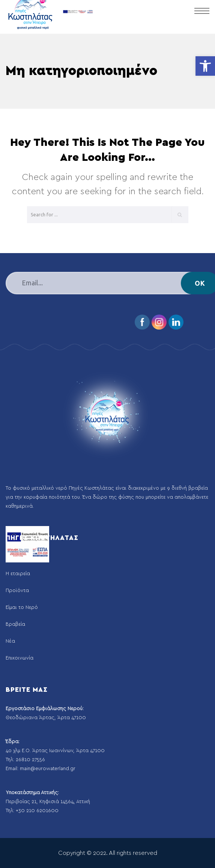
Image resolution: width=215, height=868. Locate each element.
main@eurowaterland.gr (48, 769)
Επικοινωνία (20, 658)
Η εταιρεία (18, 574)
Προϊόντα (17, 591)
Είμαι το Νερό (22, 608)
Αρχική (13, 557)
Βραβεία (15, 624)
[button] (205, 66)
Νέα (10, 641)
